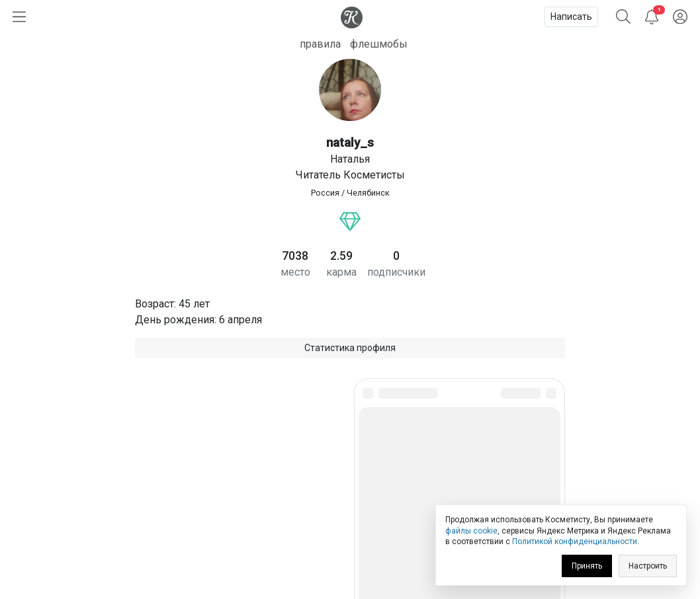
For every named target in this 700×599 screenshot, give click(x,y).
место (295, 272)
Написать (571, 17)
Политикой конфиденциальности (575, 541)
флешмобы (379, 44)
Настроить (648, 566)
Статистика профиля (350, 348)
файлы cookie (471, 531)
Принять (587, 566)
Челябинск (368, 193)
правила (320, 44)
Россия (325, 193)
